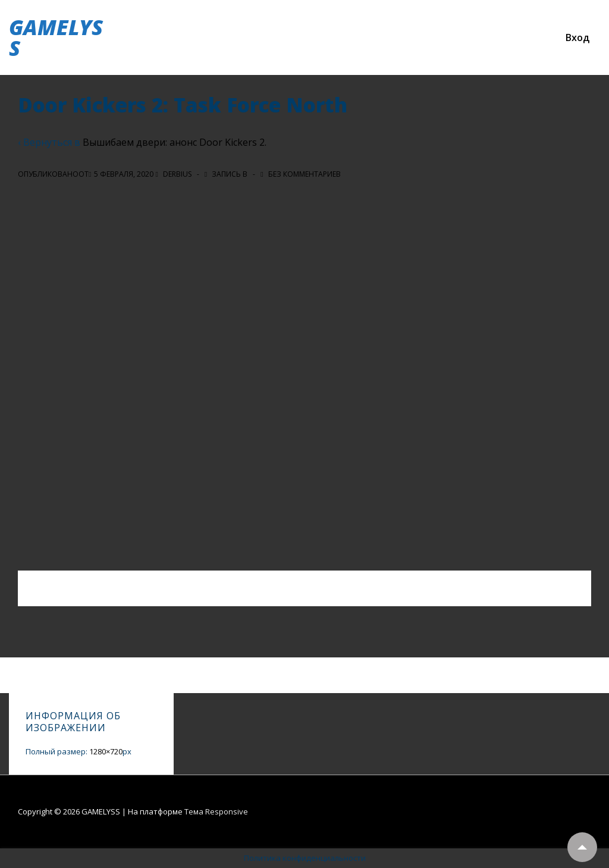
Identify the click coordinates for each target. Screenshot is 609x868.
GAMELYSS (56, 37)
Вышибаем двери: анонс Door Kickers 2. (175, 142)
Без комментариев (304, 174)
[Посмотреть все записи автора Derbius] (174, 174)
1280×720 (106, 751)
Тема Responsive (216, 811)
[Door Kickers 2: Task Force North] (124, 174)
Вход (577, 37)
